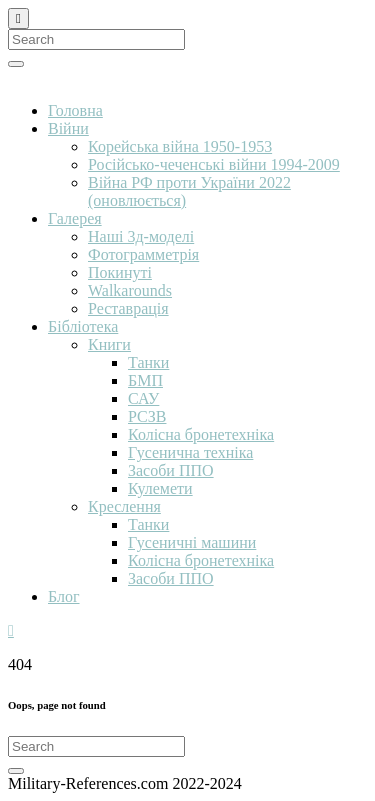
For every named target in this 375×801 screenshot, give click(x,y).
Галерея (75, 218)
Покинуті (120, 272)
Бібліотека (83, 326)
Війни (68, 128)
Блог (64, 596)
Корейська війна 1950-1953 (180, 146)
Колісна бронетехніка (201, 434)
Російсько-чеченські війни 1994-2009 (214, 164)
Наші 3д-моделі (141, 236)
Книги (109, 344)
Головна (75, 110)
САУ (143, 398)
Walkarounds (130, 290)
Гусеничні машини (192, 542)
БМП (145, 380)
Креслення (124, 506)
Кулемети (160, 488)
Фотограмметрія (143, 254)
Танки (148, 362)
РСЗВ (147, 416)
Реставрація (128, 308)
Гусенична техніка (190, 452)
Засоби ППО (171, 470)
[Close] (18, 18)
